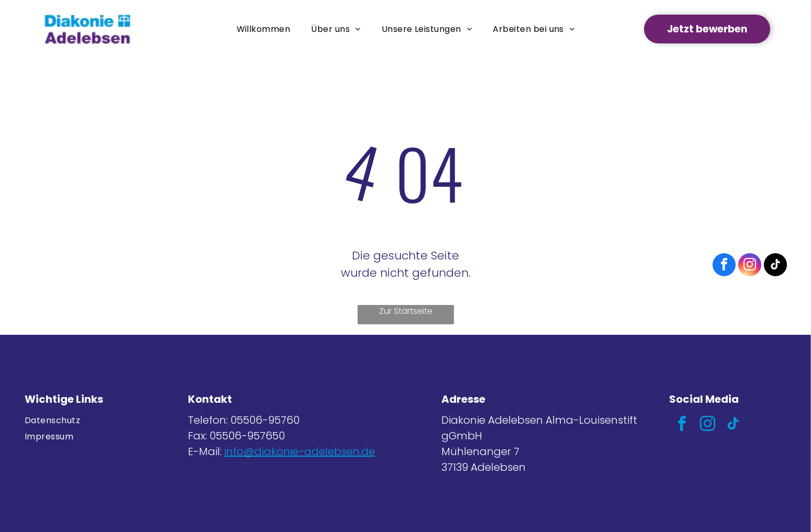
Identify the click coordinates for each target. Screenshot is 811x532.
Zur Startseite (406, 311)
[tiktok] (734, 425)
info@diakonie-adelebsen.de (299, 451)
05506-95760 (265, 420)
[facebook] (682, 425)
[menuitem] (264, 29)
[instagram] (708, 425)
